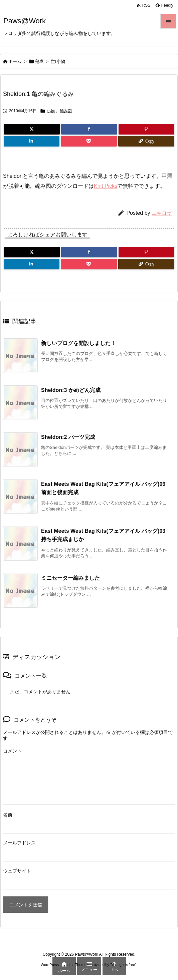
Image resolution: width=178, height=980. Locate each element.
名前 (8, 815)
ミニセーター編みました (70, 578)
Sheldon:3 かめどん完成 (71, 390)
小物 (61, 61)
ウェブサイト (17, 871)
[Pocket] (89, 141)
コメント (12, 751)
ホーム (15, 61)
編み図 (66, 111)
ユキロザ (162, 213)
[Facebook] (89, 129)
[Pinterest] (146, 129)
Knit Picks (106, 186)
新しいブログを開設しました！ (78, 343)
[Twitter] (32, 129)
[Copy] (146, 141)
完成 (39, 61)
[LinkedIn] (32, 141)
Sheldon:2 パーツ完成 (68, 437)
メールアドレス (19, 843)
